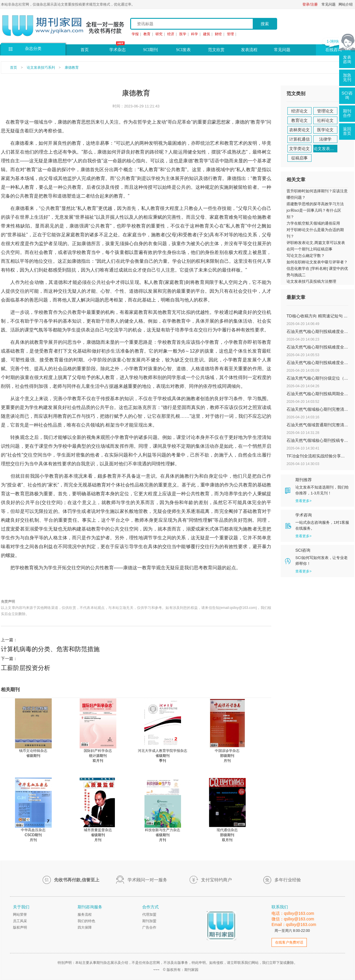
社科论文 (325, 120)
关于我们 (21, 907)
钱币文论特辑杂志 (33, 751)
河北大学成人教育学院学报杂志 (163, 751)
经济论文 (299, 111)
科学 (195, 34)
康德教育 (72, 68)
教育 (147, 34)
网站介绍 (346, 4)
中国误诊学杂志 (227, 751)
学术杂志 (118, 50)
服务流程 (85, 915)
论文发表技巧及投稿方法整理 (311, 281)
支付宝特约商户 (216, 880)
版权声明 (20, 927)
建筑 (207, 34)
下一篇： (136, 664)
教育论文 (299, 120)
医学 (183, 34)
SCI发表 (183, 50)
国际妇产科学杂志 (98, 751)
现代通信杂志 (227, 830)
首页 (85, 50)
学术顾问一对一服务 (147, 880)
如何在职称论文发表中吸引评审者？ (317, 262)
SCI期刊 (150, 50)
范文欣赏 (216, 50)
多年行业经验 (288, 880)
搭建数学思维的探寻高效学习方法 (315, 204)
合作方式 (150, 907)
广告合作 (149, 927)
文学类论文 (299, 149)
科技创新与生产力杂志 (163, 830)
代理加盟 (149, 915)
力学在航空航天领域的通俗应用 (313, 223)
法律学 (325, 139)
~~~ (156, 970)
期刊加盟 (149, 921)
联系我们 (280, 907)
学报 (135, 34)
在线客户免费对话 (289, 942)
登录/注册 (310, 4)
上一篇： (136, 646)
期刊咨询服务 (90, 907)
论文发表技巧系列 (41, 68)
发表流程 (249, 50)
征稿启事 (299, 158)
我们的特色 (86, 921)
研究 (159, 34)
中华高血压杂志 (33, 830)
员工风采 (20, 921)
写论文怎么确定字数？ (306, 256)
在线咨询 (334, 50)
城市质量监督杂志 (98, 830)
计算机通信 (299, 139)
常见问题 (329, 4)
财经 (218, 34)
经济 (171, 34)
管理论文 (325, 111)
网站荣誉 (20, 915)
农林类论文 (299, 130)
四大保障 (85, 927)
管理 (230, 34)
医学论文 (325, 130)
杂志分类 (33, 49)
